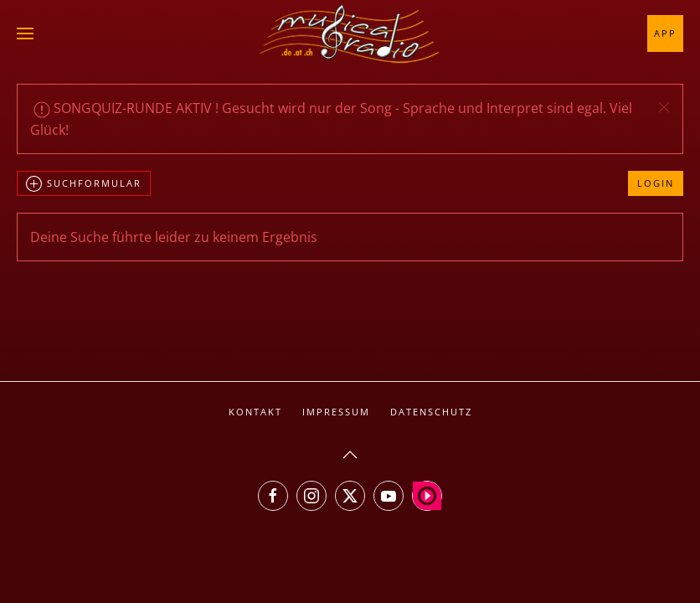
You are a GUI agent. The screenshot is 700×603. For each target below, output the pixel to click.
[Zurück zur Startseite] (350, 33)
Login (656, 183)
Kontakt (255, 412)
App (665, 33)
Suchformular (84, 184)
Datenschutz (431, 412)
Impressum (336, 412)
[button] (25, 33)
